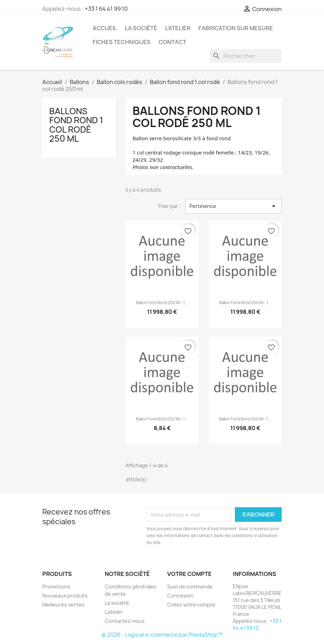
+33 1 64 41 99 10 (106, 9)
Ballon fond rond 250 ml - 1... (162, 303)
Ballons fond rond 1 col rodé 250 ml (76, 125)
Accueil (105, 28)
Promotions (56, 587)
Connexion (180, 596)
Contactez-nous (125, 621)
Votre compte (189, 574)
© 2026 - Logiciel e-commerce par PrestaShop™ (162, 635)
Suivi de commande (190, 587)
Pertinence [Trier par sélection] (234, 206)
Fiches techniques (122, 42)
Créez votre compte (191, 605)
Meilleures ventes (63, 605)
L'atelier (178, 28)
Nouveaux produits (65, 596)
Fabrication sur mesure (236, 28)
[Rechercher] (246, 56)
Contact (172, 42)
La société (141, 28)
